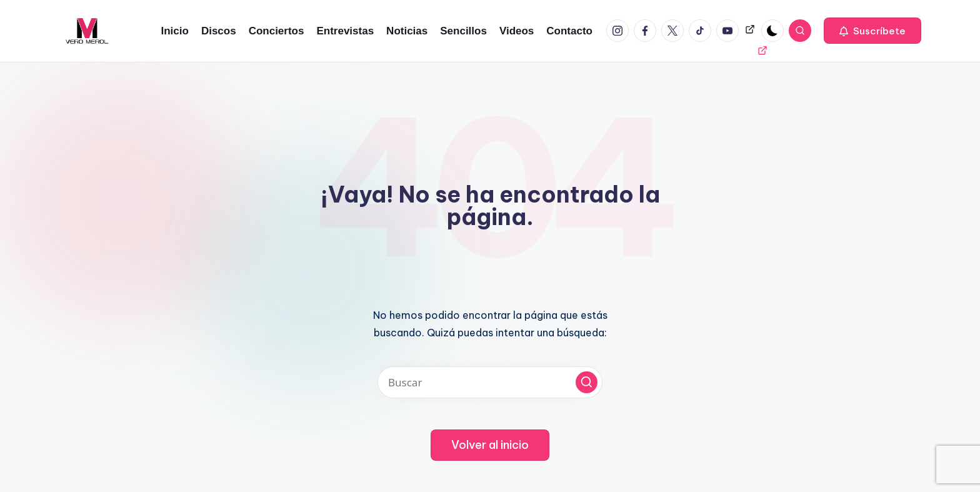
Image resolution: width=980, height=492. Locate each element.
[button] (872, 31)
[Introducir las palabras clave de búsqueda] (490, 382)
